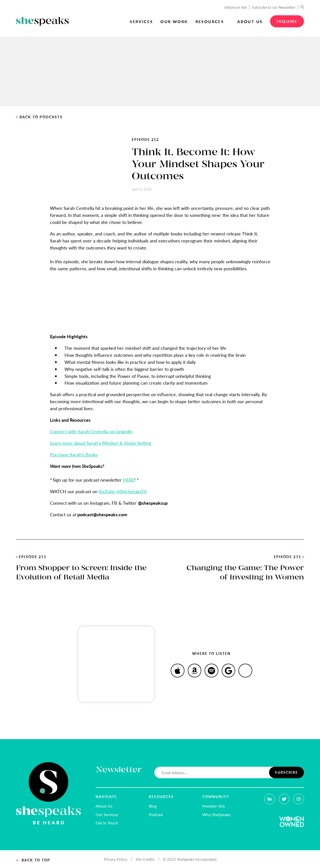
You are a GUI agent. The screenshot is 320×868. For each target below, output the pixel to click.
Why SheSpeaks (216, 814)
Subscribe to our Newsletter (274, 7)
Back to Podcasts (39, 117)
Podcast (156, 814)
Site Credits (145, 859)
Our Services (107, 814)
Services (141, 21)
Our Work (174, 21)
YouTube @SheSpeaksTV (123, 491)
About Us (250, 21)
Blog (153, 806)
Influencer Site (236, 7)
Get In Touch (107, 823)
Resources (210, 21)
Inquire (287, 21)
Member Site (214, 806)
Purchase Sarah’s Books (74, 454)
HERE (129, 480)
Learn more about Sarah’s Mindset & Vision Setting (101, 443)
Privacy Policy (116, 859)
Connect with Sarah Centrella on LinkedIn (91, 431)
